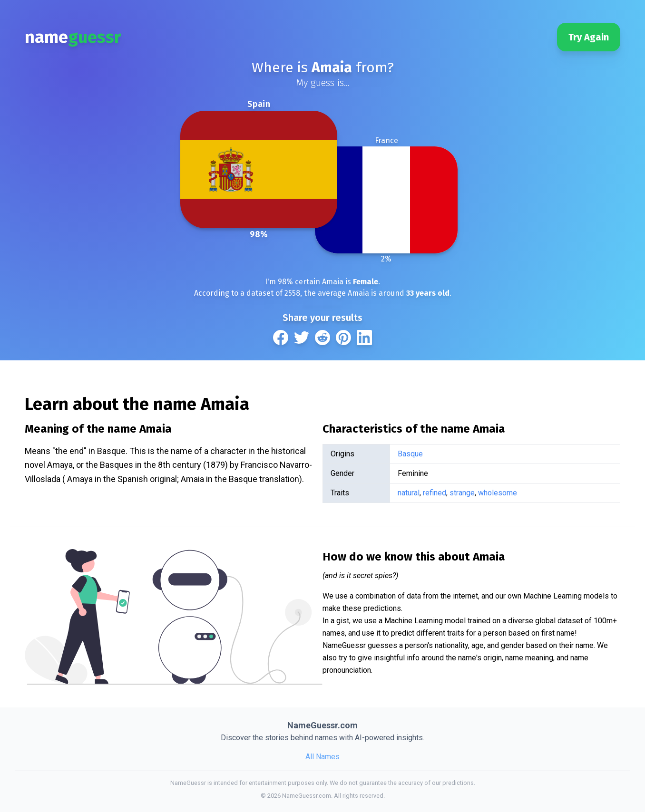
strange (462, 493)
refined (435, 493)
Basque (410, 454)
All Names (322, 757)
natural (409, 493)
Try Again (589, 37)
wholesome (498, 493)
